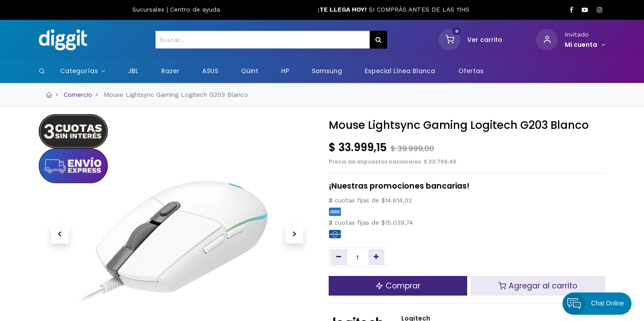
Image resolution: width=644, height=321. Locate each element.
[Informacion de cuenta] (585, 45)
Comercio (78, 95)
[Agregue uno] (377, 257)
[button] (59, 235)
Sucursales (149, 9)
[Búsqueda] (378, 40)
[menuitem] (133, 71)
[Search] (42, 71)
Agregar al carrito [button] (538, 286)
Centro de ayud (193, 9)
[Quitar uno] (339, 257)
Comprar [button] (398, 286)
